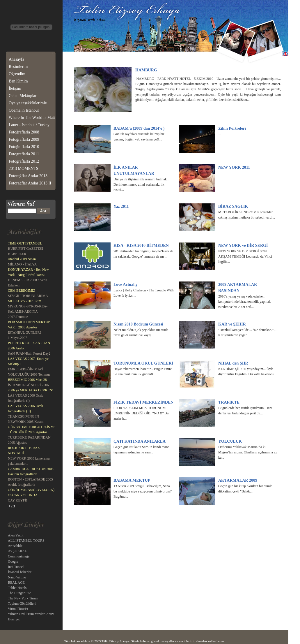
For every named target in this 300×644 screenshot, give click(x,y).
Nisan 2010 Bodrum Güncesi (138, 324)
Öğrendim (17, 74)
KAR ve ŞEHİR (232, 324)
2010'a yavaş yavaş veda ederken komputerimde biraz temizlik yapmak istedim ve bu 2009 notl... (244, 302)
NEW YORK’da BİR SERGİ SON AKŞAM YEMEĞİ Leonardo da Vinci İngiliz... (245, 256)
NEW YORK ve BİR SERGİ (243, 246)
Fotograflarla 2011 (24, 154)
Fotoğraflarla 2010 (24, 147)
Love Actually (126, 285)
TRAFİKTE (229, 402)
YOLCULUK (230, 441)
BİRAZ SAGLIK (233, 206)
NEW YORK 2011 (234, 167)
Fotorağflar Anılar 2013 (28, 176)
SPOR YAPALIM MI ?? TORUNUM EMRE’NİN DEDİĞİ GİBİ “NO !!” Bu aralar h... (141, 413)
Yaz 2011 (121, 206)
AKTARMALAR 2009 (238, 480)
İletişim (15, 88)
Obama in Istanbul (24, 110)
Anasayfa (16, 59)
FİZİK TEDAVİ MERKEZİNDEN (143, 402)
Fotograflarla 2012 (24, 161)
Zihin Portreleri (232, 128)
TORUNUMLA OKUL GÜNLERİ (143, 363)
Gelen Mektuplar (23, 96)
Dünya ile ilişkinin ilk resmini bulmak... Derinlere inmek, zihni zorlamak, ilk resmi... (141, 184)
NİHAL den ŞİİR (233, 363)
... (220, 134)
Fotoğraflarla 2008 (24, 132)
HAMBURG (146, 70)
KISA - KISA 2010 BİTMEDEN (141, 246)
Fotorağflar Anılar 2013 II (30, 183)
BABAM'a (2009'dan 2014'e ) (139, 128)
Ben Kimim (18, 81)
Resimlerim (18, 67)
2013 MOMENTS (24, 169)
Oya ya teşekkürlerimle (28, 103)
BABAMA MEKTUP (132, 480)
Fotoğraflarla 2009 (24, 139)
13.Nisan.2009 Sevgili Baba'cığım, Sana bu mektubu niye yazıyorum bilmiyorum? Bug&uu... (143, 491)
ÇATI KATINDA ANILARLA (140, 441)
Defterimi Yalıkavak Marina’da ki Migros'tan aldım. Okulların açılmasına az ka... (248, 452)
